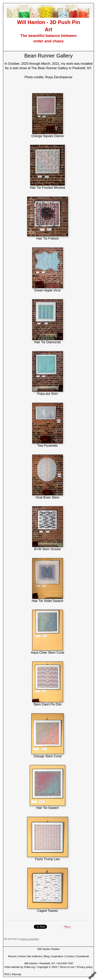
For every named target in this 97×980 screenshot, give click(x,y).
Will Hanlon (31, 963)
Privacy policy (85, 967)
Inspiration (57, 956)
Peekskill (45, 963)
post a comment (29, 939)
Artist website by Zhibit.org (20, 967)
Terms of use (67, 967)
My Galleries (35, 956)
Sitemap (17, 974)
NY (53, 963)
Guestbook (83, 956)
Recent (12, 956)
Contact (70, 956)
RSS (7, 974)
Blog (47, 956)
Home (22, 956)
